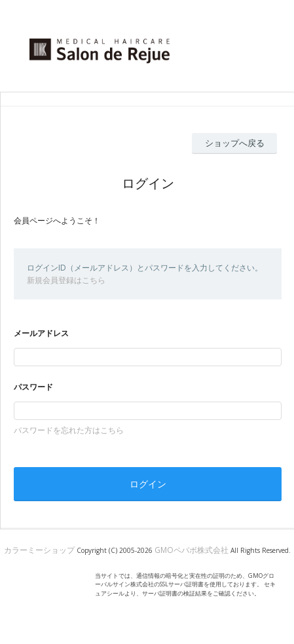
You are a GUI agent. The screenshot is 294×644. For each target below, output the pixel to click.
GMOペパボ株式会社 (192, 550)
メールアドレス (41, 333)
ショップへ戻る (235, 143)
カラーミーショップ (39, 550)
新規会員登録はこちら (66, 280)
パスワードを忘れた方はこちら (69, 430)
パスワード (33, 387)
